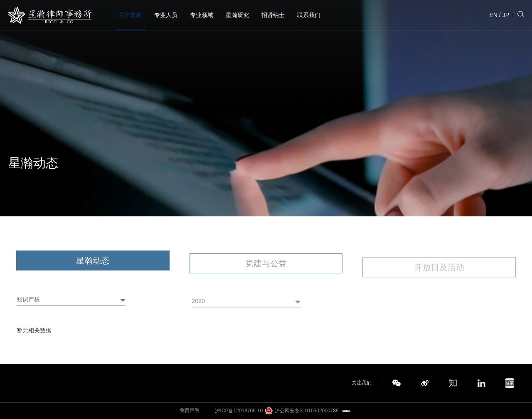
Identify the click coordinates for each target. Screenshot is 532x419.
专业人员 (166, 15)
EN (494, 15)
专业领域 (202, 15)
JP (506, 15)
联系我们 (309, 15)
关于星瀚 (130, 15)
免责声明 (190, 410)
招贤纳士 (273, 15)
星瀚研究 (237, 15)
